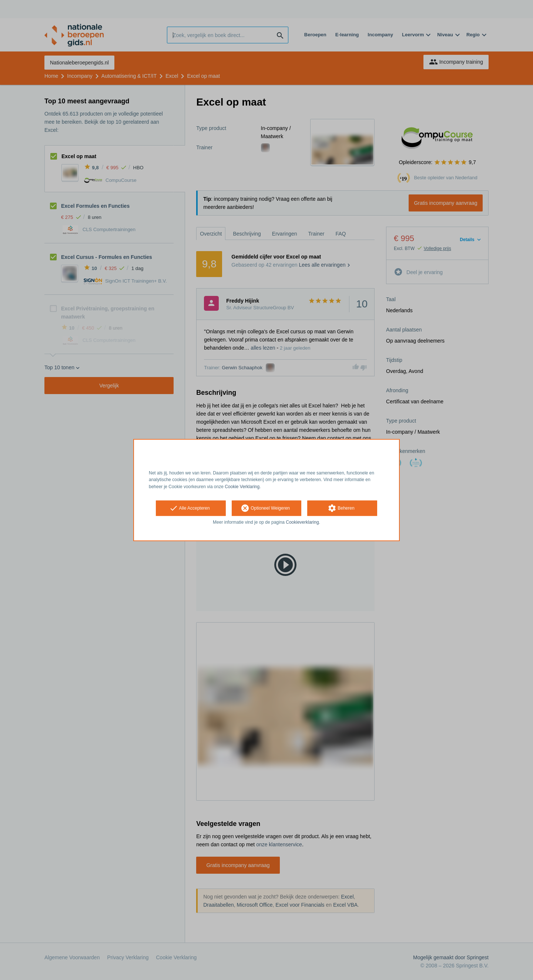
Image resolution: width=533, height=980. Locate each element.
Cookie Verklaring (242, 487)
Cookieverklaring (302, 522)
